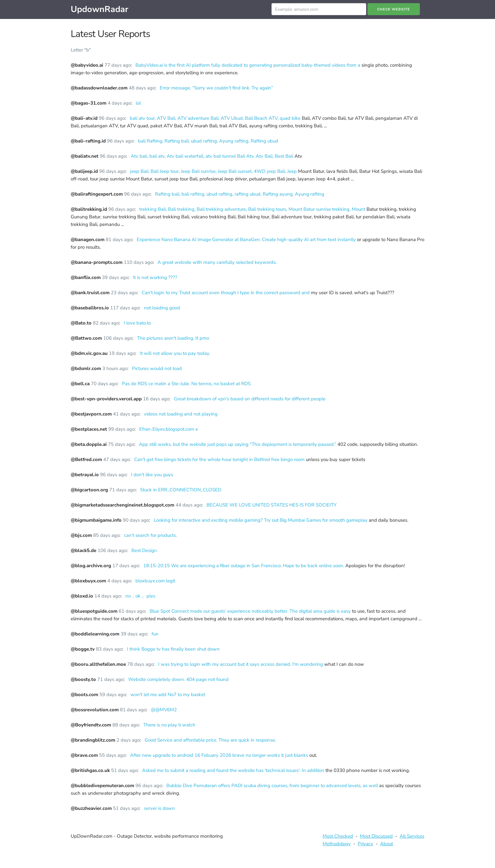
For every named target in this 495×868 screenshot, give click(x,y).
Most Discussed (376, 836)
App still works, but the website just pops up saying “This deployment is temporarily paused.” (238, 444)
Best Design (144, 550)
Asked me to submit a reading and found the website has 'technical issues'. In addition (234, 770)
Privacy (365, 844)
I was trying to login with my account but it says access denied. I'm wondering (241, 664)
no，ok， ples (140, 596)
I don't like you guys (152, 475)
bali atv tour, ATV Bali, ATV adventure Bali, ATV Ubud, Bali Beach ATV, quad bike (216, 118)
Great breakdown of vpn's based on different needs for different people (250, 399)
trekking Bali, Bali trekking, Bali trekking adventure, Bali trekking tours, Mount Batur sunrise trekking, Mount (253, 209)
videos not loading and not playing (181, 414)
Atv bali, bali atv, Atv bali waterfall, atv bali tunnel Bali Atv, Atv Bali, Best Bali (213, 156)
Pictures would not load (157, 368)
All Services (412, 836)
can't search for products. (150, 535)
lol (138, 103)
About (387, 844)
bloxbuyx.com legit (155, 581)
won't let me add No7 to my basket (168, 695)
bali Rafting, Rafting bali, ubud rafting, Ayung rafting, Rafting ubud (208, 141)
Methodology (337, 844)
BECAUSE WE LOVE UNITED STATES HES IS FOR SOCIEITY (271, 505)
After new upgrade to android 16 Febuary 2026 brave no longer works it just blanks (220, 755)
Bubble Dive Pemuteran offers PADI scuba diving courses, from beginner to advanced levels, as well (273, 786)
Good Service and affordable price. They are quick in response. (210, 740)
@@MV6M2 (164, 710)
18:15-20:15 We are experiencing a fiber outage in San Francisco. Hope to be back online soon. (244, 566)
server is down (159, 808)
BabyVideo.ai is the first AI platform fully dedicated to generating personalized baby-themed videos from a (248, 65)
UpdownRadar (100, 9)
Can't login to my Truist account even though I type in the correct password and (226, 293)
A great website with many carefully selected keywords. (217, 262)
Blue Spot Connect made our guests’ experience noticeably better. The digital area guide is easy (251, 611)
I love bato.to (137, 323)
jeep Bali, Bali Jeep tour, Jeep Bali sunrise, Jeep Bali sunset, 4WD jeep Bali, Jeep (214, 171)
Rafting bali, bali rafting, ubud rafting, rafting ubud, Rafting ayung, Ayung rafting (240, 194)
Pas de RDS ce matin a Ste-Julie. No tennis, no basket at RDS (186, 384)
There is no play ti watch (169, 725)
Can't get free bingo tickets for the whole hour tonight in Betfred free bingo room (220, 459)
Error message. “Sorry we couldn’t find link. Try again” (216, 88)
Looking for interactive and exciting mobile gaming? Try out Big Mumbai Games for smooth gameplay (261, 520)
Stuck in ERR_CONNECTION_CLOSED (181, 490)
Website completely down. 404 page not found (178, 679)
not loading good (162, 308)
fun (155, 634)
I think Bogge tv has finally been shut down (173, 649)
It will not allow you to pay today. (175, 353)
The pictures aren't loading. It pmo (173, 338)
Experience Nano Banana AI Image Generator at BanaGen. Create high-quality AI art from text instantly (247, 240)
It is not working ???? (155, 277)
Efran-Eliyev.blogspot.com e (169, 429)
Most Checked (338, 836)
